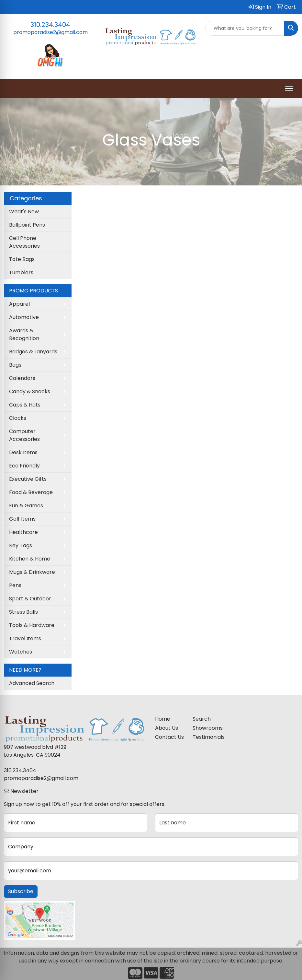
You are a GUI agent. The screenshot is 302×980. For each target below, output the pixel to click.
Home (163, 719)
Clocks (18, 418)
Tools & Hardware (32, 625)
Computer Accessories (24, 435)
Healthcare (23, 532)
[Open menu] (289, 89)
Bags (15, 365)
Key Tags (21, 545)
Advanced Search (32, 683)
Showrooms (208, 728)
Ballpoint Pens (27, 225)
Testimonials (208, 737)
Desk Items (23, 452)
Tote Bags (22, 259)
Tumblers (21, 272)
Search (202, 719)
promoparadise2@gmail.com (50, 32)
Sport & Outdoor (30, 599)
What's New (24, 212)
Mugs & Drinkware (32, 572)
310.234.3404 (50, 25)
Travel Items (25, 638)
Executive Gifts (28, 479)
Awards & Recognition (24, 334)
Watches (21, 652)
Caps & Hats (25, 405)
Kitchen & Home (30, 559)
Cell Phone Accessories (24, 242)
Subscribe (21, 891)
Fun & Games (26, 506)
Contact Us (169, 737)
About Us (167, 728)
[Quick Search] (245, 28)
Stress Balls (23, 612)
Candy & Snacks (30, 391)
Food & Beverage (31, 492)
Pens (15, 585)
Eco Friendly (24, 466)
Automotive (24, 317)
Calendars (22, 378)
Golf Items (22, 519)
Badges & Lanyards (33, 352)
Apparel (19, 304)
